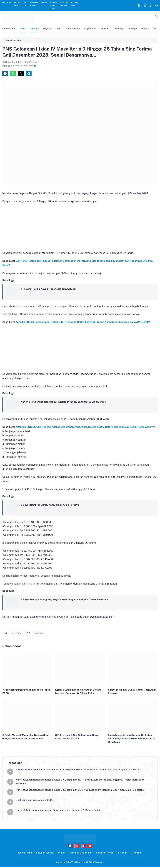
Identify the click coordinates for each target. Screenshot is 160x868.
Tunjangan (39, 633)
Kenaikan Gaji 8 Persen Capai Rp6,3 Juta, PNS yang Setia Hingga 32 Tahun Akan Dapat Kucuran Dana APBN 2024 (83, 323)
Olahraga (135, 29)
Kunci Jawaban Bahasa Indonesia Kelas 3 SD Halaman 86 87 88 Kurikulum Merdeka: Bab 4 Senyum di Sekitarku (81, 791)
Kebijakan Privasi (34, 4)
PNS (28, 633)
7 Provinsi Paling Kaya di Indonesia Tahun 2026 (49, 289)
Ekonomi (107, 29)
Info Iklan (25, 4)
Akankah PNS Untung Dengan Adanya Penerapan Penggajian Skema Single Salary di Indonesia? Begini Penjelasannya (85, 428)
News (23, 29)
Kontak (44, 2)
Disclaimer (7, 2)
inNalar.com (79, 863)
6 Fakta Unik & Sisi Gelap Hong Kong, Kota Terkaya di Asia (77, 737)
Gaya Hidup (92, 29)
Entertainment (74, 29)
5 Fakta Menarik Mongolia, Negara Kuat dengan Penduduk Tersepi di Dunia (65, 600)
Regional (49, 29)
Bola (60, 29)
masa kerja (16, 633)
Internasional (9, 29)
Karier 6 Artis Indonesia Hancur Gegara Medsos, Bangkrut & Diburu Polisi (64, 402)
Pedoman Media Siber (54, 6)
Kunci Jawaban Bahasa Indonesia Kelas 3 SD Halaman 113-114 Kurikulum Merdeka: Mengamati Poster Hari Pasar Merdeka (81, 783)
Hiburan (149, 29)
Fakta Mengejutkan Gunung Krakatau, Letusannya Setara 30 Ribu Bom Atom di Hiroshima (132, 739)
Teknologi (121, 29)
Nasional (35, 29)
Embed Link (17, 4)
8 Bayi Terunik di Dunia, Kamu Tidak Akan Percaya (50, 505)
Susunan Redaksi (64, 4)
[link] (139, 6)
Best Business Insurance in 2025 (35, 801)
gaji (6, 633)
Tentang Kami (74, 4)
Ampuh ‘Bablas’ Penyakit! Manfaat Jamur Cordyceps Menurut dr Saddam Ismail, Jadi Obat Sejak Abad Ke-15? (79, 770)
